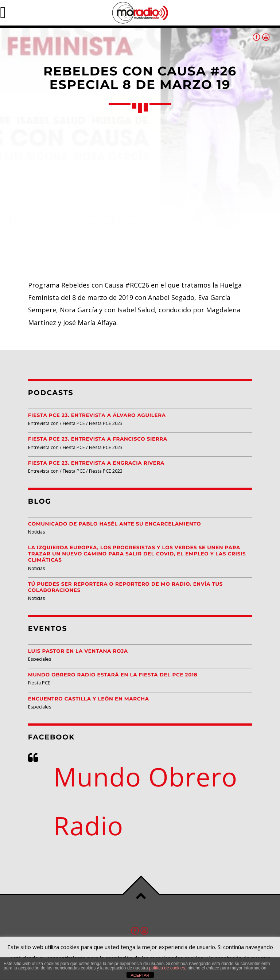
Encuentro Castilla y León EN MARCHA (89, 699)
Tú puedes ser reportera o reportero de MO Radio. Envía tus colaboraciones (125, 587)
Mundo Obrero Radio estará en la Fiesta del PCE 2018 (113, 675)
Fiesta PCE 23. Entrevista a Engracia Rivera (96, 463)
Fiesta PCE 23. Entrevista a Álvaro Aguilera (97, 415)
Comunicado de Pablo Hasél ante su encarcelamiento (115, 524)
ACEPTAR (140, 975)
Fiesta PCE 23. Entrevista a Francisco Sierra (98, 439)
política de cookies (167, 968)
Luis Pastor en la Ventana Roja (78, 651)
